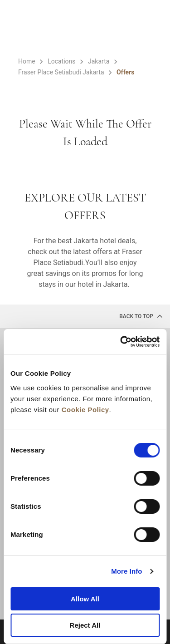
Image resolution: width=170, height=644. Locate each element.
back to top (141, 316)
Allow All (85, 599)
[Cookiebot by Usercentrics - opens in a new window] (121, 342)
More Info (126, 571)
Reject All (85, 625)
